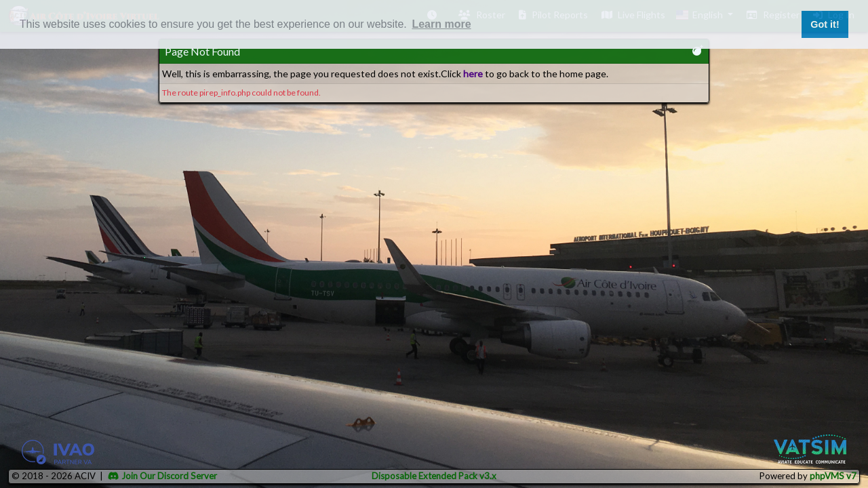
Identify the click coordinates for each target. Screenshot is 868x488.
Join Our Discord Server (162, 476)
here (473, 74)
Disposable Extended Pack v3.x (434, 476)
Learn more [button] (441, 24)
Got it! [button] (825, 24)
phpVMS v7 (833, 476)
